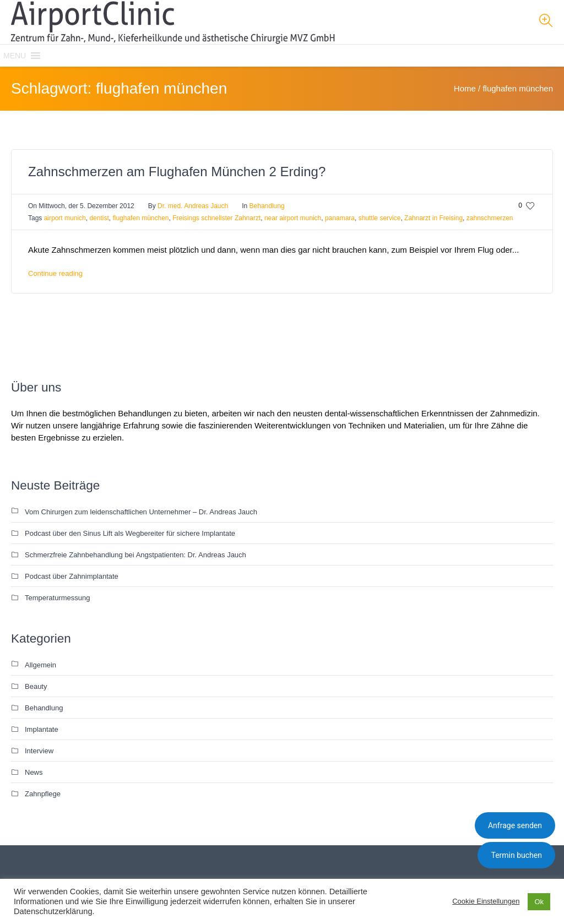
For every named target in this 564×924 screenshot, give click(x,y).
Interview (39, 751)
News (34, 772)
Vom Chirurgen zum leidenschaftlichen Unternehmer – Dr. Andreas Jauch (141, 512)
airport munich (65, 218)
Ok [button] (539, 902)
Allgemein (40, 665)
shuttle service (380, 218)
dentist (99, 218)
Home (465, 88)
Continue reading (55, 273)
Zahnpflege (43, 794)
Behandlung (267, 206)
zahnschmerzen (490, 218)
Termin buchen (516, 855)
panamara (340, 218)
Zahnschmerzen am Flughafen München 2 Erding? (177, 172)
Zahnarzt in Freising (433, 218)
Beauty (36, 686)
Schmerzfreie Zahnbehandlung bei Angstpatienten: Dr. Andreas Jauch (135, 555)
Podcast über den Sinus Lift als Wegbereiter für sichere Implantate (130, 533)
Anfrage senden (515, 825)
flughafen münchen (140, 218)
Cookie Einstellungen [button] (486, 901)
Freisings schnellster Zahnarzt (216, 218)
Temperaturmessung (58, 598)
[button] (15, 56)
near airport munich (293, 218)
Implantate (42, 729)
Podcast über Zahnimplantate (72, 576)
